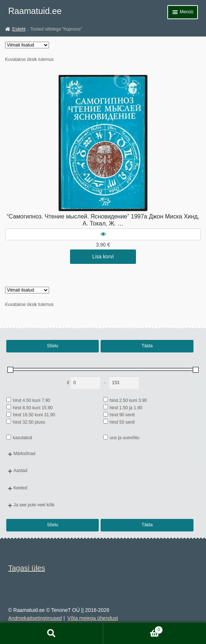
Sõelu (53, 346)
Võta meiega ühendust (93, 618)
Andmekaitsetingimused (35, 618)
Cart (133, 629)
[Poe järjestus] (27, 45)
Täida (147, 346)
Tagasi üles (27, 568)
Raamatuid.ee (35, 11)
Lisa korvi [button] (103, 257)
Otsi (52, 633)
